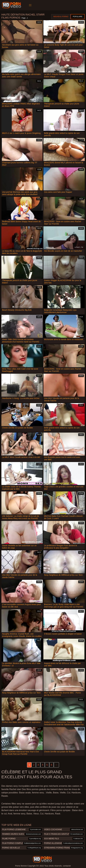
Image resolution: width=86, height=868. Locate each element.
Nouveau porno (61, 17)
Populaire (78, 17)
